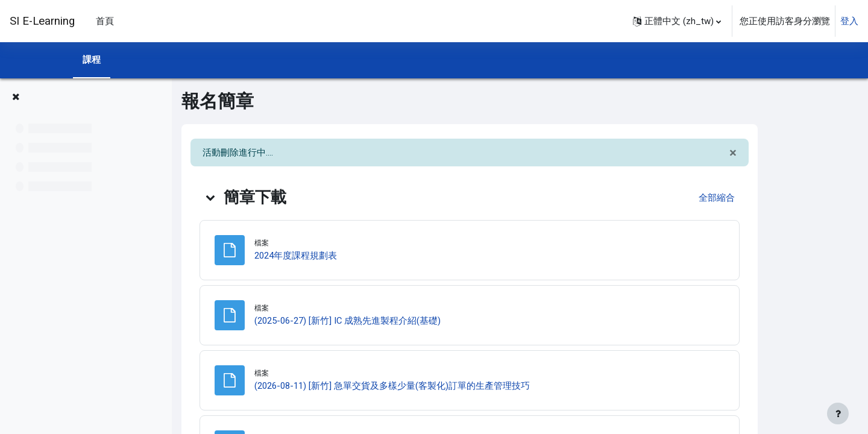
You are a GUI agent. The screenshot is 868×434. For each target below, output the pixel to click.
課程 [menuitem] (92, 60)
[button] (677, 21)
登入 (849, 21)
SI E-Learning (42, 21)
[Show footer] (838, 414)
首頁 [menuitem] (105, 21)
